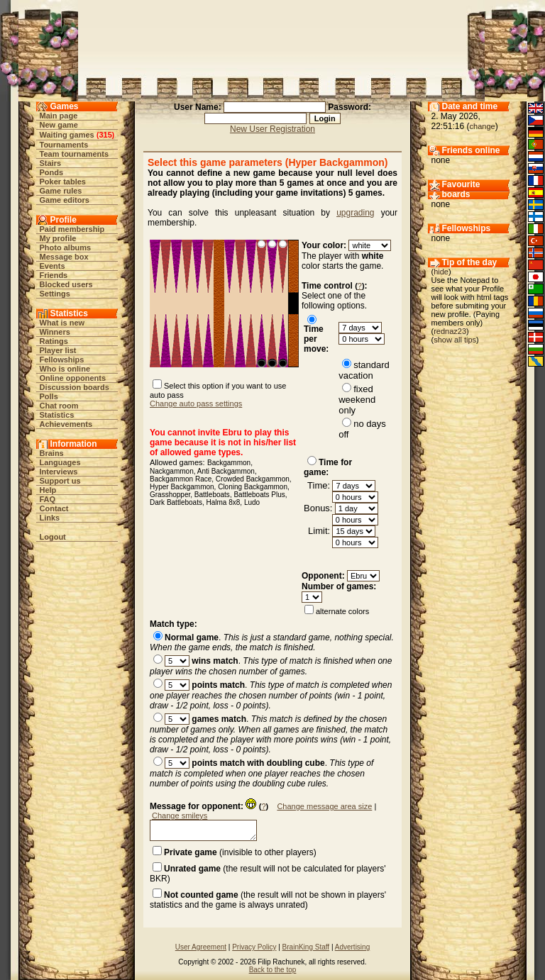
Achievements (66, 424)
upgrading (355, 213)
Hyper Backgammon (182, 487)
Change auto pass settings (196, 403)
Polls (49, 396)
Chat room (59, 406)
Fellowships (62, 360)
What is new (62, 323)
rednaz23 (450, 331)
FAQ (48, 499)
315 (105, 135)
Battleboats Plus (259, 495)
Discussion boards (75, 387)
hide (441, 272)
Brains (52, 453)
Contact (54, 508)
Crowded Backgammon (253, 479)
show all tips (455, 340)
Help (48, 490)
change (483, 126)
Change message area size (324, 806)
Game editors (65, 200)
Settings (55, 294)
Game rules (61, 191)
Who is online (65, 369)
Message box (64, 257)
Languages (60, 462)
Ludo (252, 502)
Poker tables (63, 182)
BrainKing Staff (306, 947)
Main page (59, 116)
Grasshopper (170, 495)
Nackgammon (172, 471)
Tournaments (64, 145)
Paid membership (72, 229)
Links (50, 518)
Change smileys (180, 815)
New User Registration (272, 129)
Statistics (57, 415)
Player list (58, 350)
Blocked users (66, 284)
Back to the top (273, 970)
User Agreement (201, 947)
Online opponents (73, 378)
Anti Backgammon (226, 471)
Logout (53, 537)
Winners (55, 332)
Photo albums (66, 247)
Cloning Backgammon (253, 487)
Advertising (352, 947)
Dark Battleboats (176, 502)
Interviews (59, 472)
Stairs (51, 163)
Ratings (54, 341)
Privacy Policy (254, 947)
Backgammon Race (181, 479)
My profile (58, 238)
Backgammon (229, 463)
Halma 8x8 (224, 502)
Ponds (52, 172)
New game (59, 125)
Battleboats (212, 495)
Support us (60, 481)
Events (53, 266)
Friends (54, 275)
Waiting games (67, 135)
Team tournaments (75, 154)
